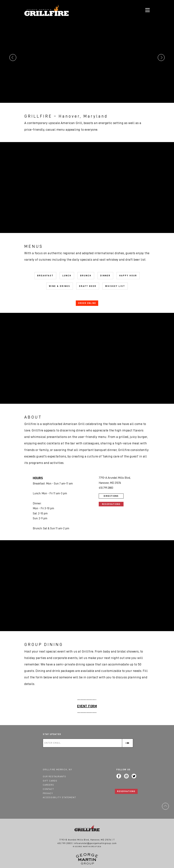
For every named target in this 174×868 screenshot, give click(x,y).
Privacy (48, 793)
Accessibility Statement (59, 797)
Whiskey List (115, 286)
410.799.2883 (65, 843)
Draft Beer (88, 286)
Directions (111, 496)
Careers (48, 785)
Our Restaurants (54, 776)
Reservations (111, 504)
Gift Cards (50, 781)
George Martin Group (87, 859)
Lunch (67, 276)
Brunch (86, 276)
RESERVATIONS (126, 791)
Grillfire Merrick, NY (58, 770)
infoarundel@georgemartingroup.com (95, 843)
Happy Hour (128, 276)
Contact (48, 789)
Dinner (105, 276)
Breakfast (45, 276)
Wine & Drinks (60, 286)
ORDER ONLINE (87, 303)
